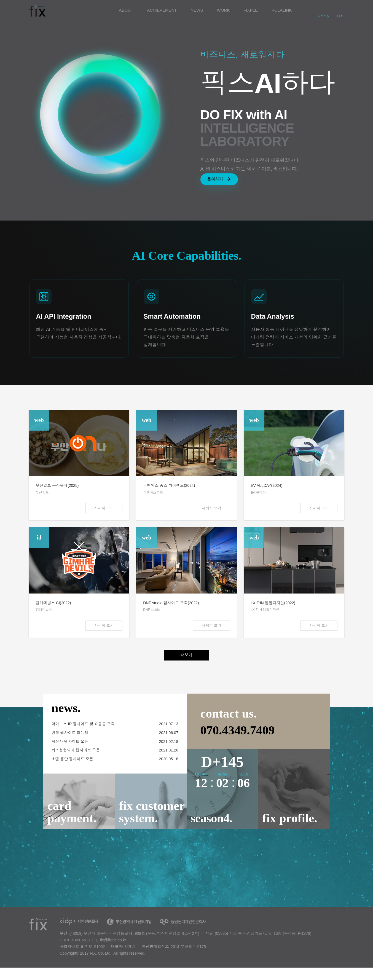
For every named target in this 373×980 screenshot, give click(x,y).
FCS (340, 16)
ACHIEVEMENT (162, 10)
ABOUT (126, 10)
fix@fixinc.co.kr (113, 952)
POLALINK (282, 10)
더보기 (187, 667)
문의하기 (224, 182)
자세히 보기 (103, 518)
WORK (223, 10)
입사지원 (324, 16)
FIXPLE (251, 10)
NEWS (197, 10)
